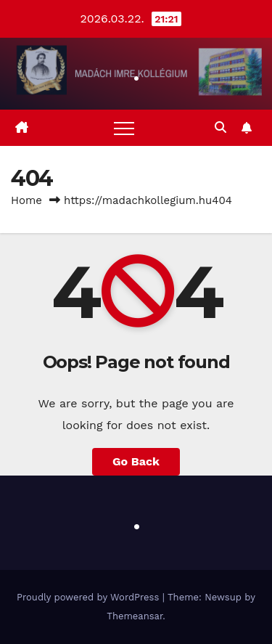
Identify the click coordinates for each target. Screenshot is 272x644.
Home (26, 200)
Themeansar (135, 616)
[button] (221, 127)
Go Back (136, 461)
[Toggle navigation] (124, 128)
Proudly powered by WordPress (90, 597)
